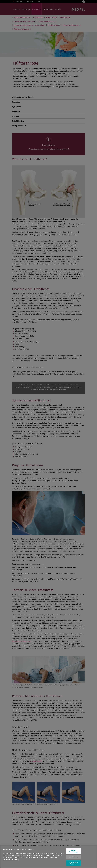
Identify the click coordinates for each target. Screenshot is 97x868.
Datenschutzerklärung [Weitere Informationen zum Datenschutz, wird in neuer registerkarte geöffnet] (11, 860)
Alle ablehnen (74, 858)
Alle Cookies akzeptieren (74, 864)
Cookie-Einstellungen (74, 852)
